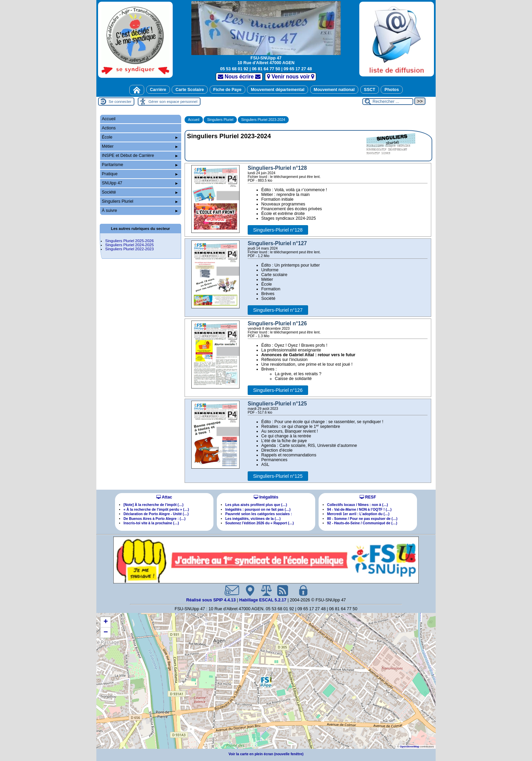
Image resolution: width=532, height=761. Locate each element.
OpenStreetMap (410, 747)
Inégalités (266, 497)
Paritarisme (140, 165)
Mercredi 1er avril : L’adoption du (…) (358, 514)
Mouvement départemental (278, 90)
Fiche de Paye (227, 90)
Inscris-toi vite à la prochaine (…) (151, 523)
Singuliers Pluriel (220, 120)
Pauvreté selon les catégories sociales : (259, 514)
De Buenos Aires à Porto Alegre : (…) (155, 519)
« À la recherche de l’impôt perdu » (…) (156, 510)
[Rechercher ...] (388, 102)
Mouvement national (334, 90)
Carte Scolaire (190, 90)
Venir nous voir (291, 77)
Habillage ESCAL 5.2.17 (263, 600)
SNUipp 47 (140, 183)
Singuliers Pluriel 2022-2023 (129, 249)
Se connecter (120, 102)
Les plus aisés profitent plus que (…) (256, 505)
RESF (368, 497)
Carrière (158, 90)
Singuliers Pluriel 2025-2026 (129, 241)
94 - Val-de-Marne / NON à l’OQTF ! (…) (359, 510)
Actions (109, 128)
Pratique (140, 174)
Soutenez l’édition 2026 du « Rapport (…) (260, 523)
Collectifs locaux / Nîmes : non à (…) (358, 505)
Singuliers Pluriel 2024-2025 (129, 245)
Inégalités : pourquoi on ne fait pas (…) (258, 510)
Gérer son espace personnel (173, 102)
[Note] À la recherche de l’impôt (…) (154, 505)
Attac (164, 497)
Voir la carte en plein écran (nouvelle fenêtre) (266, 754)
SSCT (370, 90)
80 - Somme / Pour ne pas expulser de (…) (362, 519)
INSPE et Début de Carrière (140, 156)
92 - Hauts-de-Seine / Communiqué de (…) (362, 523)
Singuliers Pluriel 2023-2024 (263, 120)
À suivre (140, 211)
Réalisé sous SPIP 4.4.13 (212, 600)
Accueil (194, 120)
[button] (266, 682)
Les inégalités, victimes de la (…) (253, 519)
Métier (140, 146)
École (140, 137)
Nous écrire (239, 77)
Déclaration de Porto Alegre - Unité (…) (156, 514)
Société (140, 192)
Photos (392, 90)
